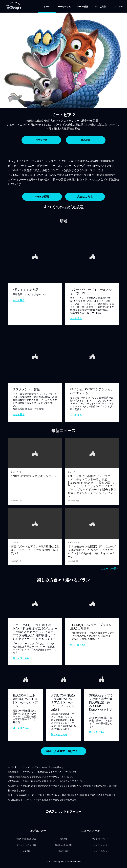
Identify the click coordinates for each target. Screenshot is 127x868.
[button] (53, 148)
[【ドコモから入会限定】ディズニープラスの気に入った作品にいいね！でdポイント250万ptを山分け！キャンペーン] (92, 550)
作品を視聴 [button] (41, 140)
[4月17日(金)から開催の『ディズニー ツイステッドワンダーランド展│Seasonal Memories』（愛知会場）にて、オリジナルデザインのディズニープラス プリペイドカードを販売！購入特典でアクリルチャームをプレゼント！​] (92, 485)
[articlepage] (35, 452)
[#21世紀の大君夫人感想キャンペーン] (35, 475)
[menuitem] (47, 6)
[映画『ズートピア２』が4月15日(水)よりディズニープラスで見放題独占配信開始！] (35, 549)
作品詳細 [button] (86, 140)
